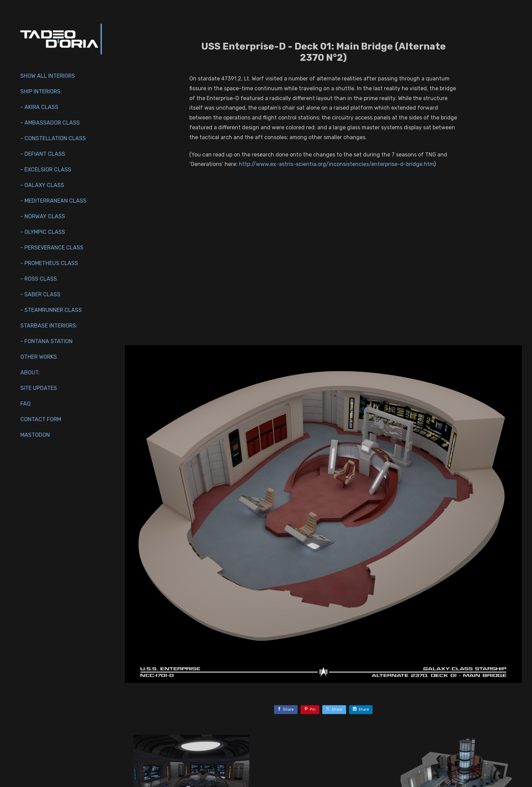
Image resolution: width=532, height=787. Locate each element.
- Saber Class (40, 294)
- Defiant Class (43, 154)
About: (30, 372)
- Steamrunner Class (51, 310)
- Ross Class (39, 279)
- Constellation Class (53, 138)
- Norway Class (43, 216)
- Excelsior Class (46, 170)
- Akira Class (39, 107)
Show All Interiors (48, 76)
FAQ (25, 404)
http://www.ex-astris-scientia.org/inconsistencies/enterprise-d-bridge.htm (336, 164)
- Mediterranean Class (53, 201)
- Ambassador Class (50, 123)
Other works (39, 357)
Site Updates (39, 388)
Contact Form (41, 419)
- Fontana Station (46, 341)
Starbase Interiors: (49, 326)
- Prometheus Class (49, 263)
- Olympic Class (43, 232)
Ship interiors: (41, 91)
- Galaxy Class (42, 185)
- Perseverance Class (52, 248)
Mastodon (35, 435)
